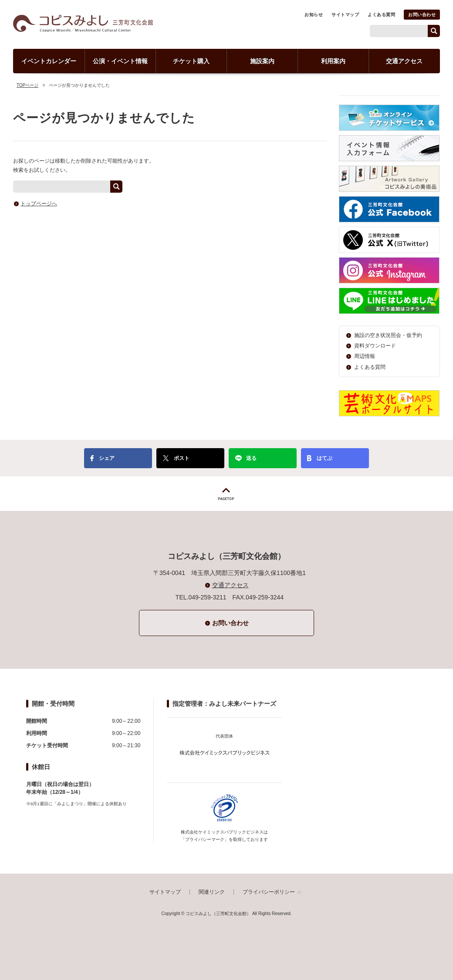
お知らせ (314, 15)
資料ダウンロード (375, 346)
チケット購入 (191, 61)
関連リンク (212, 892)
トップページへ (39, 204)
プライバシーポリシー (269, 892)
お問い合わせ (422, 15)
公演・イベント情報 (120, 61)
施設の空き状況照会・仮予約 (388, 335)
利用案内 (333, 61)
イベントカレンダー (49, 61)
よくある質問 (381, 15)
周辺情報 (365, 356)
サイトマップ (345, 15)
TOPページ (27, 85)
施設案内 (262, 61)
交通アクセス (404, 61)
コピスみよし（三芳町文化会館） (83, 23)
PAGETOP (226, 494)
